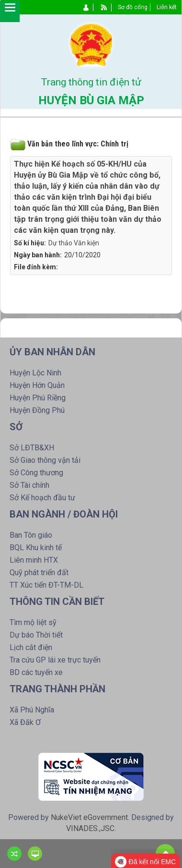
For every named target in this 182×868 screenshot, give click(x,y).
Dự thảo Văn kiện (74, 243)
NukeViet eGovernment (89, 817)
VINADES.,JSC (90, 828)
